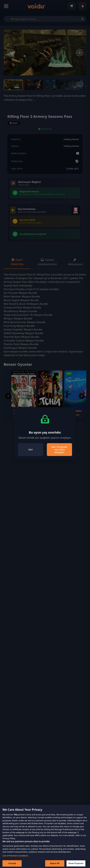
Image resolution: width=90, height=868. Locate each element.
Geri (31, 450)
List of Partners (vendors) (15, 860)
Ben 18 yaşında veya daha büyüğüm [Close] (60, 450)
